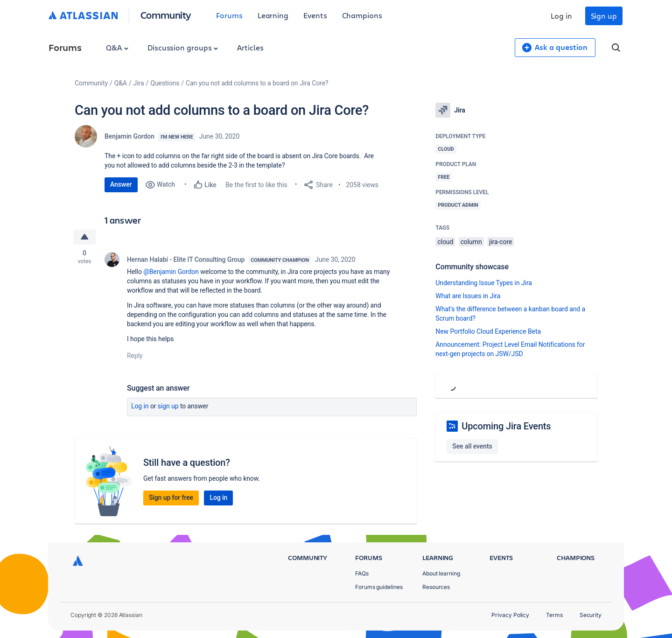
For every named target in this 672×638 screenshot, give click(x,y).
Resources (436, 587)
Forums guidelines (379, 587)
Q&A (117, 47)
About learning (441, 573)
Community (166, 15)
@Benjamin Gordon (171, 272)
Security (591, 615)
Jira (139, 83)
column (471, 242)
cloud (445, 242)
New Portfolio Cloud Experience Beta (488, 331)
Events (315, 15)
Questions (165, 83)
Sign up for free (171, 498)
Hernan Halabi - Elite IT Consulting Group (186, 259)
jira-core (500, 242)
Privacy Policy (510, 615)
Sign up (604, 16)
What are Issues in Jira (468, 296)
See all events (472, 446)
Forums (229, 15)
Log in (561, 16)
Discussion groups (183, 47)
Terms (554, 615)
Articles (250, 47)
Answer (121, 184)
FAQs (362, 573)
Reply (135, 356)
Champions (362, 15)
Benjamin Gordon (129, 136)
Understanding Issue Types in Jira (484, 283)
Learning (273, 15)
